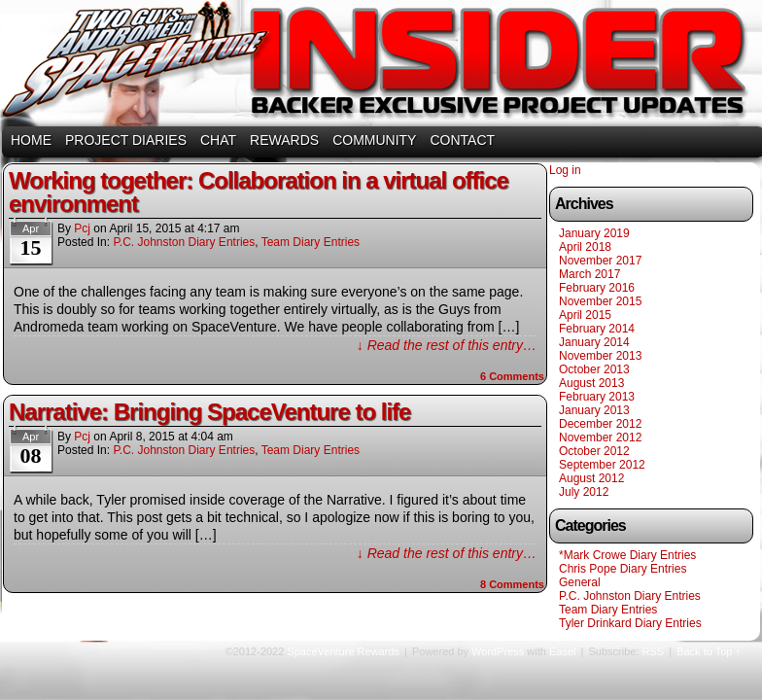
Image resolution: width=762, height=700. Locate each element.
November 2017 (600, 261)
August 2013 (591, 383)
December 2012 (600, 424)
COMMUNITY (374, 140)
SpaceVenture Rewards (379, 66)
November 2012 (600, 437)
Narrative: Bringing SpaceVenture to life (209, 412)
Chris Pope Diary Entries (623, 569)
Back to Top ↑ (709, 651)
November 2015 (600, 301)
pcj (82, 228)
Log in (565, 170)
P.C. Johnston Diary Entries (184, 242)
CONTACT (462, 140)
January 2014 (594, 342)
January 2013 (594, 410)
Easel (563, 651)
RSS (654, 651)
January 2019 (594, 233)
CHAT (218, 140)
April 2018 (585, 247)
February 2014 (597, 329)
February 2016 (597, 288)
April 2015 (585, 315)
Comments (512, 376)
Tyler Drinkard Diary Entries (630, 623)
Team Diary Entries (311, 242)
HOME (31, 140)
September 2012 (602, 465)
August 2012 (591, 478)
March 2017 (589, 274)
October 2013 (594, 369)
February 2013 (597, 397)
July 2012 (584, 492)
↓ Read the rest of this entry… (447, 345)
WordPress (498, 651)
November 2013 (600, 356)
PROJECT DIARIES (126, 140)
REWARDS (284, 140)
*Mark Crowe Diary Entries (627, 555)
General (580, 582)
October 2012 (594, 451)
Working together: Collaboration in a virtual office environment (259, 192)
